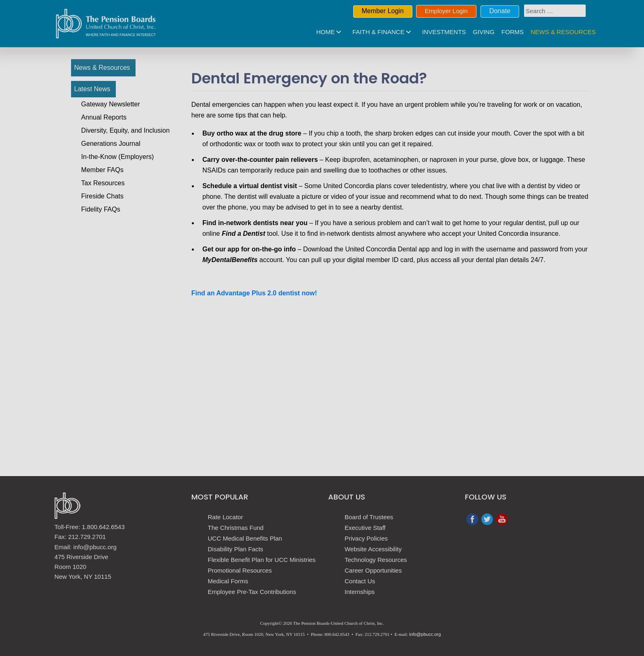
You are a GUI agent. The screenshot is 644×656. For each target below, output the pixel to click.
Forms (513, 32)
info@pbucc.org (425, 634)
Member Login (383, 11)
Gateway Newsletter (111, 104)
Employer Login (446, 11)
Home (325, 32)
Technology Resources (376, 560)
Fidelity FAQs (101, 209)
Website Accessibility (373, 549)
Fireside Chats (102, 196)
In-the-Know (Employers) (118, 157)
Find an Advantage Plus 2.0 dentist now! (254, 293)
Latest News (92, 89)
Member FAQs (102, 170)
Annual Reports (104, 117)
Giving (484, 32)
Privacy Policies (366, 538)
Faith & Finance (378, 32)
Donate (500, 11)
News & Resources (563, 32)
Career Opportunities (373, 570)
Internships (360, 592)
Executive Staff (365, 528)
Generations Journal (111, 144)
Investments (444, 32)
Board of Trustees (369, 517)
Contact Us (360, 581)
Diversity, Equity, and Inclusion (126, 130)
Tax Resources (103, 183)
